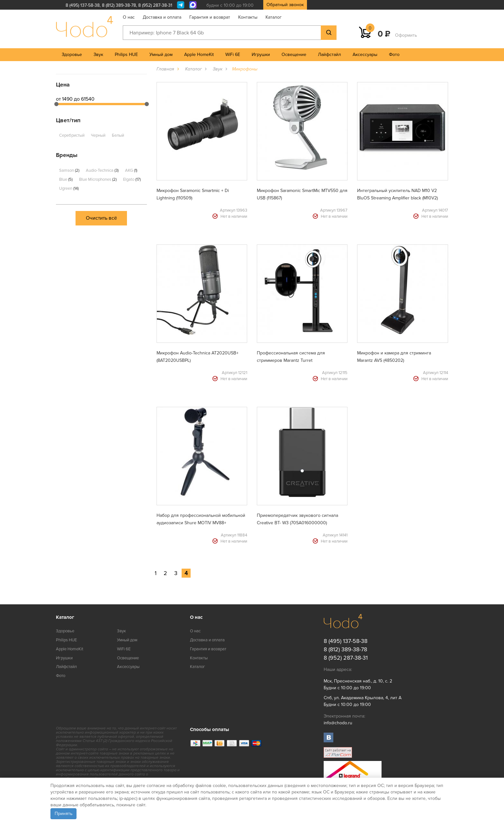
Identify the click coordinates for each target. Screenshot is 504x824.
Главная (165, 69)
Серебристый (72, 135)
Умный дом (161, 55)
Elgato (132, 179)
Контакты (248, 17)
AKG (131, 170)
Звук (98, 55)
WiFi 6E (233, 55)
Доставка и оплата (162, 17)
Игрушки (261, 55)
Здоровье (72, 55)
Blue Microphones (98, 179)
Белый (118, 135)
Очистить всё (101, 218)
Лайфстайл (329, 55)
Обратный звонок (285, 5)
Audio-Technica (102, 170)
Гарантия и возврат (210, 17)
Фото (394, 55)
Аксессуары (365, 55)
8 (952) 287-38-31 (155, 5)
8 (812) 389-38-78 (119, 5)
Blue (66, 179)
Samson (69, 170)
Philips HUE (126, 55)
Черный (98, 135)
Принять (63, 814)
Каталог (274, 17)
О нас (129, 17)
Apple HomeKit (199, 55)
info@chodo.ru (338, 723)
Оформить (406, 35)
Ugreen (69, 188)
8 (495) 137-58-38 (83, 5)
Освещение (294, 55)
